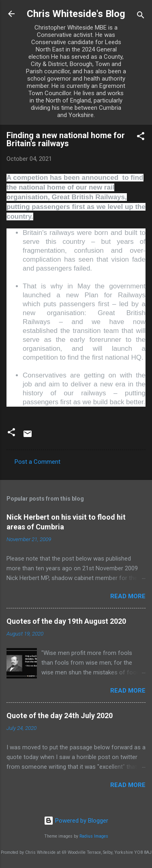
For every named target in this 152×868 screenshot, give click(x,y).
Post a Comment (37, 462)
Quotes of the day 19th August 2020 (66, 621)
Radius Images (94, 836)
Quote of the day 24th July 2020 (60, 716)
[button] (141, 138)
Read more (128, 596)
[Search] (141, 16)
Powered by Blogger (76, 821)
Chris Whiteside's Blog (76, 14)
